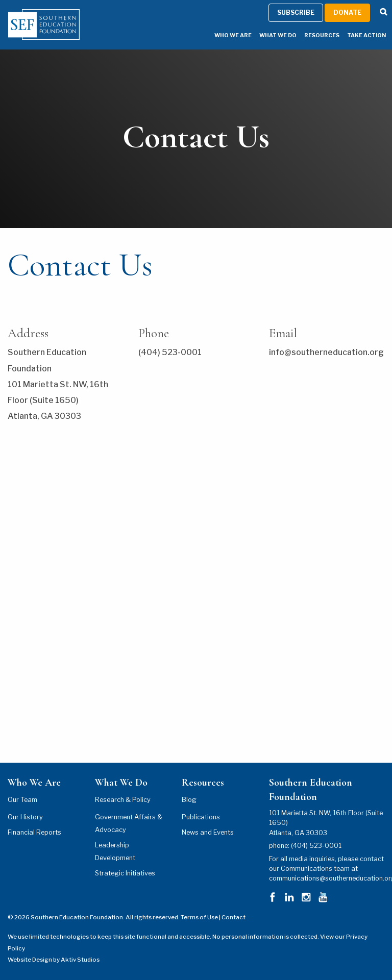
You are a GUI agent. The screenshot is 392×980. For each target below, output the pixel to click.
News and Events (208, 832)
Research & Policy (123, 800)
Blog (189, 800)
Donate (347, 12)
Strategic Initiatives (125, 873)
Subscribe (296, 12)
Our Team (22, 800)
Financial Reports (34, 832)
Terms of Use (199, 917)
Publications (201, 817)
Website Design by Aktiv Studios (54, 960)
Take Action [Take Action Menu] (366, 35)
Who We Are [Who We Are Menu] (233, 35)
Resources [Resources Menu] (322, 35)
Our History (25, 817)
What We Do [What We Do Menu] (278, 35)
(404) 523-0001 (316, 846)
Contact (234, 917)
